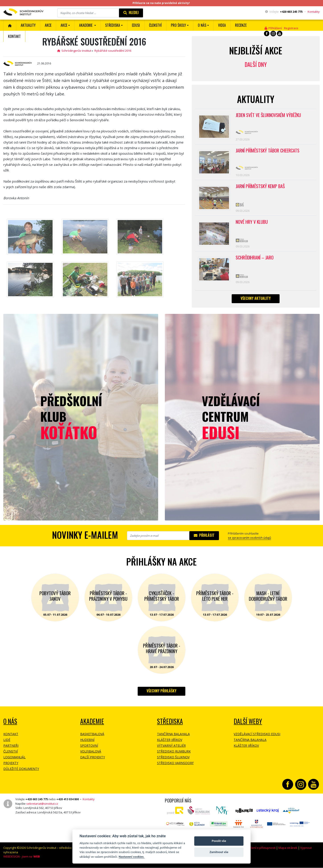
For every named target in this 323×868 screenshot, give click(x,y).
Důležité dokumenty (21, 771)
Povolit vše (219, 841)
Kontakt (14, 36)
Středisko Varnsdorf (175, 765)
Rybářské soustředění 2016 (113, 51)
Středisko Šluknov (173, 759)
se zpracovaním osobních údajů (249, 540)
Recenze (241, 25)
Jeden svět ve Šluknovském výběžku (269, 115)
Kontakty (314, 12)
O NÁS (10, 723)
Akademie (92, 723)
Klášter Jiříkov (170, 742)
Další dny (256, 64)
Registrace (291, 28)
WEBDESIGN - (22, 858)
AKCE (48, 25)
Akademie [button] (86, 25)
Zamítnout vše (219, 852)
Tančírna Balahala (173, 736)
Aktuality (28, 25)
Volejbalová (91, 753)
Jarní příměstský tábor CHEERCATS (268, 151)
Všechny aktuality (256, 300)
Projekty (11, 765)
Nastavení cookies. (132, 857)
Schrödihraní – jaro (255, 259)
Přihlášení (273, 28)
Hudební (87, 742)
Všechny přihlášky (161, 693)
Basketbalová (92, 736)
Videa (222, 25)
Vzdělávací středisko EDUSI (257, 736)
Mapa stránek (288, 850)
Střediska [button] (113, 25)
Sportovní (89, 748)
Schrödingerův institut (74, 51)
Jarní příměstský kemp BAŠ (261, 187)
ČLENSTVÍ (155, 25)
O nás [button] (202, 25)
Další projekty (93, 759)
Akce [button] (64, 25)
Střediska (170, 723)
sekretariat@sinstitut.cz (42, 805)
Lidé (7, 742)
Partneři (11, 748)
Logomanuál (14, 759)
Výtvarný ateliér (171, 748)
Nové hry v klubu (252, 223)
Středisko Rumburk (174, 753)
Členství (11, 753)
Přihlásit (204, 537)
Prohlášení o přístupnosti (259, 850)
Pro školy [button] (178, 25)
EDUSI (136, 25)
